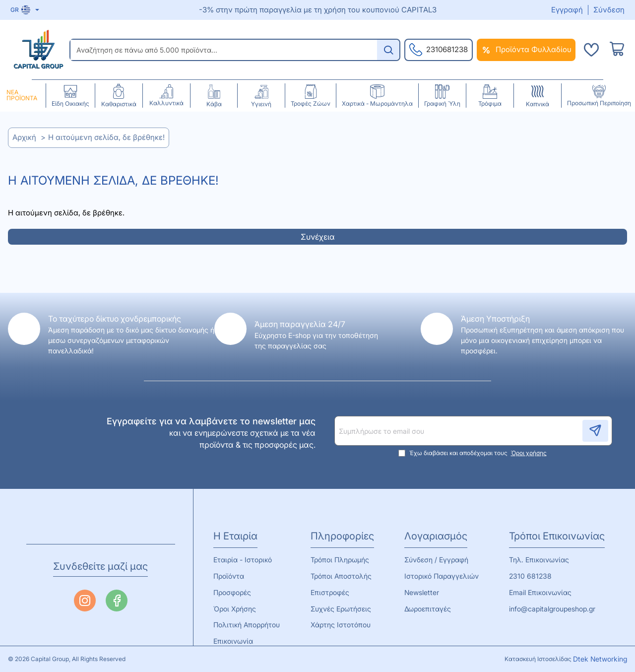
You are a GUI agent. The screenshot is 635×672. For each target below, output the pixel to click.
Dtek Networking (598, 658)
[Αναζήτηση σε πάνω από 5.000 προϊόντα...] (388, 50)
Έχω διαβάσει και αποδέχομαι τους (474, 445)
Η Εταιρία (235, 528)
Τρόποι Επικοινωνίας (559, 528)
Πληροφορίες (343, 528)
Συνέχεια (318, 237)
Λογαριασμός (435, 528)
